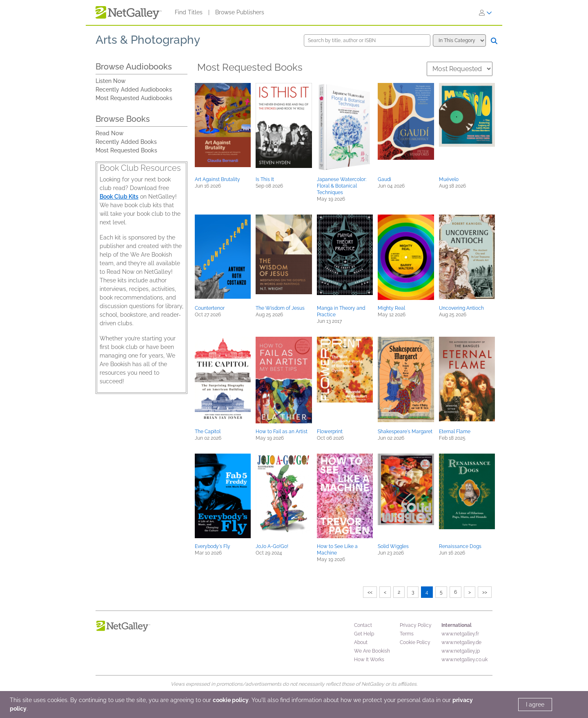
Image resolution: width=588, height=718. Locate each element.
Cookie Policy (415, 642)
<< (370, 592)
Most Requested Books (126, 150)
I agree (535, 705)
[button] (223, 125)
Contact (363, 625)
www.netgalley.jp (461, 651)
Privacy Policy (416, 625)
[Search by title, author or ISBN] (367, 40)
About (361, 642)
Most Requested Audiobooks (134, 98)
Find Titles (189, 12)
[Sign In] (486, 13)
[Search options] (459, 40)
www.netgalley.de (461, 642)
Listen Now (111, 81)
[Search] (494, 41)
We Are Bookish (372, 651)
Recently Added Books (126, 142)
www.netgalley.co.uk (464, 660)
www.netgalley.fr (460, 634)
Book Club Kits (119, 197)
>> (485, 592)
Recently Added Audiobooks (134, 89)
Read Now (110, 133)
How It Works (369, 660)
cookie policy (231, 700)
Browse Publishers (240, 12)
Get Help (364, 634)
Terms (407, 634)
